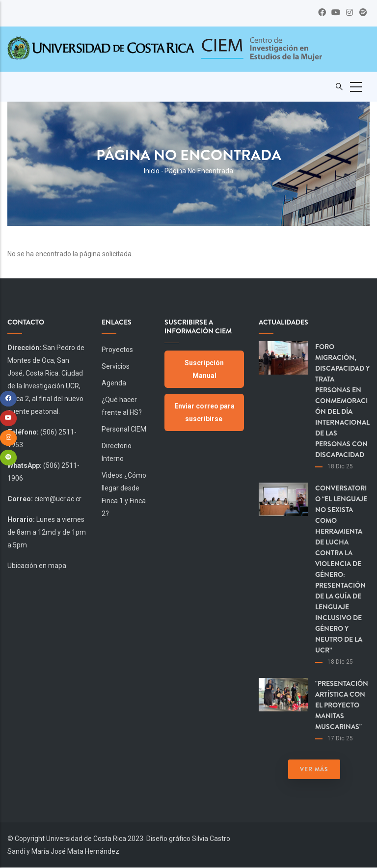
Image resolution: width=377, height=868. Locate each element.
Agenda (114, 383)
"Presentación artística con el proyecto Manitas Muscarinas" (342, 705)
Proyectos (117, 350)
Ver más (314, 769)
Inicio (152, 171)
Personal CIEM (124, 429)
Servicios (116, 366)
